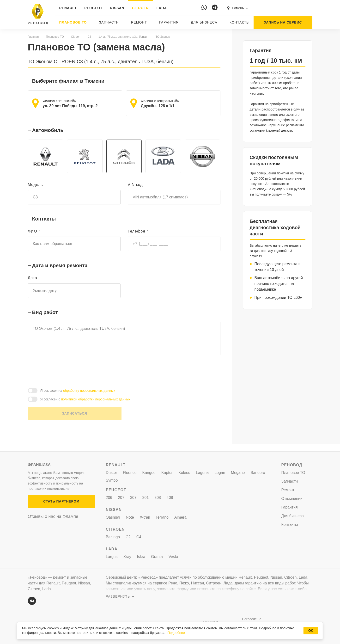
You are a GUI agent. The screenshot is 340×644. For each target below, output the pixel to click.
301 (146, 498)
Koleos (184, 473)
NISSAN (117, 8)
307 (133, 498)
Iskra (141, 557)
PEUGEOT (93, 8)
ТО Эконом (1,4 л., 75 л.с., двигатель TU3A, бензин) (124, 343)
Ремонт (139, 22)
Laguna (202, 473)
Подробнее (176, 633)
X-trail (145, 517)
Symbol (112, 480)
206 (109, 498)
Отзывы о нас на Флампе (53, 516)
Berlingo (113, 537)
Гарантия (169, 22)
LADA (162, 8)
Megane (238, 473)
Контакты (240, 22)
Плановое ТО (73, 22)
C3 (89, 37)
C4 (139, 537)
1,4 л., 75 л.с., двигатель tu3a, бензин (123, 37)
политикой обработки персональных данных (96, 406)
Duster (112, 473)
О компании (292, 499)
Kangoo (149, 473)
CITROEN (140, 8)
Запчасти (109, 22)
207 (121, 498)
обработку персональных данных (89, 398)
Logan (220, 473)
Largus (112, 557)
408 (170, 498)
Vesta (173, 557)
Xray (127, 557)
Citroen (76, 37)
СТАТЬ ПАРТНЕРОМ (61, 501)
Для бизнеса (204, 22)
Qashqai (113, 517)
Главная (33, 37)
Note (130, 517)
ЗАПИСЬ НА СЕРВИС (283, 22)
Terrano (162, 517)
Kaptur (167, 473)
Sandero (258, 473)
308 (158, 498)
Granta (157, 557)
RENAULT (68, 8)
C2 (128, 537)
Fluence (130, 473)
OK (311, 631)
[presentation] (64, 378)
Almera (180, 517)
